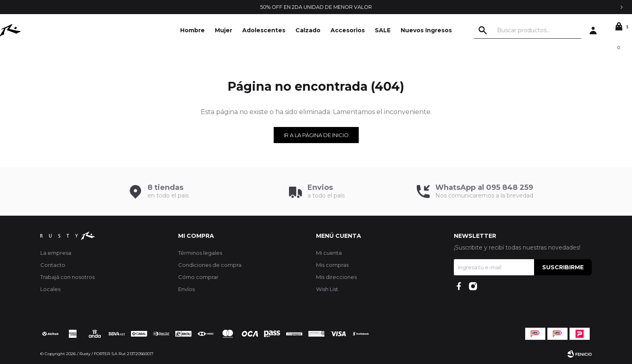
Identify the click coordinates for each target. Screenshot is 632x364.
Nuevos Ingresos (426, 30)
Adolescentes (264, 30)
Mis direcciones (336, 277)
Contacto (53, 265)
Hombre (192, 30)
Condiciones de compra (210, 265)
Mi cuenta (329, 253)
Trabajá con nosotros (68, 277)
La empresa (56, 253)
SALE (383, 30)
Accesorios (348, 30)
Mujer (223, 30)
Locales (50, 289)
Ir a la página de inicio (316, 135)
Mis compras (332, 265)
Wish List (327, 289)
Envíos (186, 289)
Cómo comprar (198, 277)
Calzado (308, 30)
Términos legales (200, 253)
